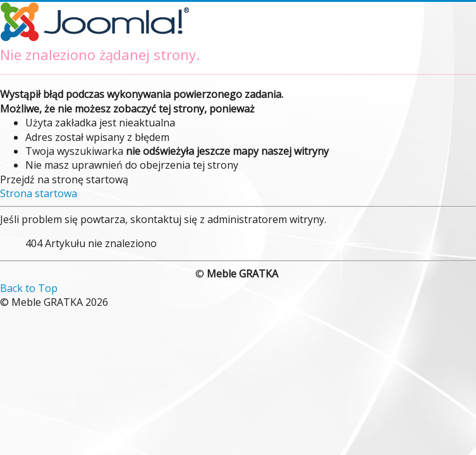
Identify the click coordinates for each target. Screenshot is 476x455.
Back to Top (29, 288)
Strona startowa (39, 193)
